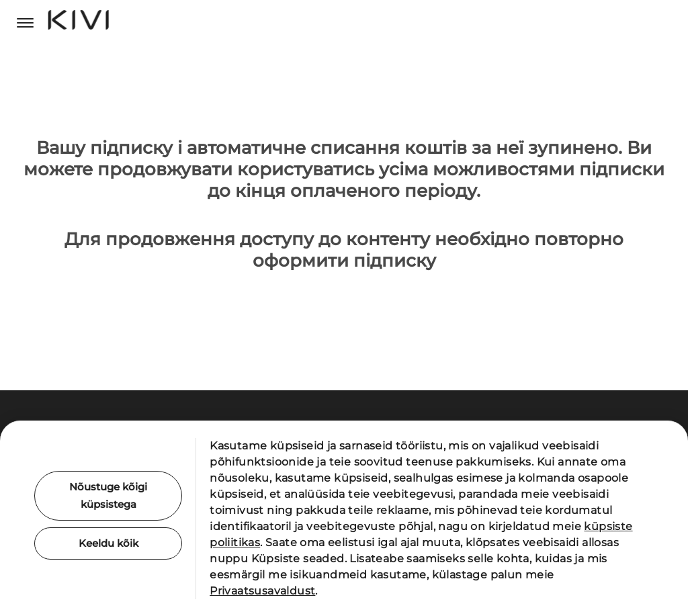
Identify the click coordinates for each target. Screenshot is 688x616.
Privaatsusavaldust (262, 591)
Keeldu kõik (108, 544)
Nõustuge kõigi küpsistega (108, 495)
